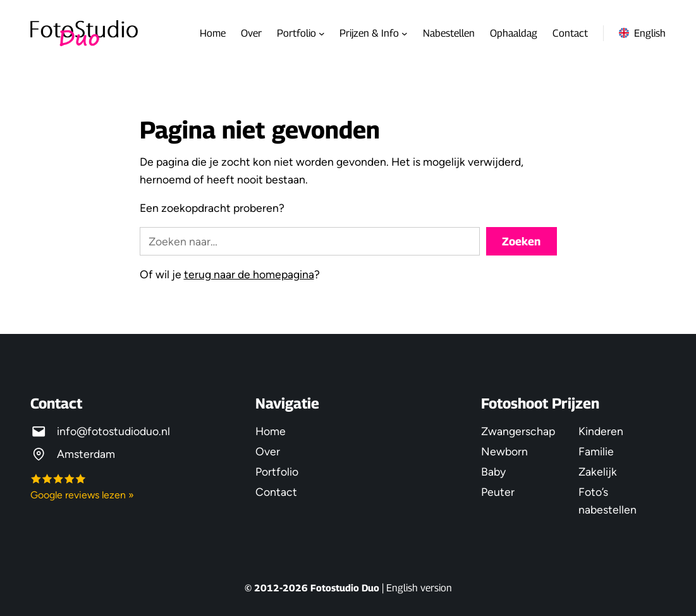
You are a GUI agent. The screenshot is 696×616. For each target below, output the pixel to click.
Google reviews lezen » (82, 495)
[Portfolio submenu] (322, 34)
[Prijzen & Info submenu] (405, 34)
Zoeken (521, 241)
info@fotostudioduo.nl (113, 431)
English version (419, 588)
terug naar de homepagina (249, 274)
